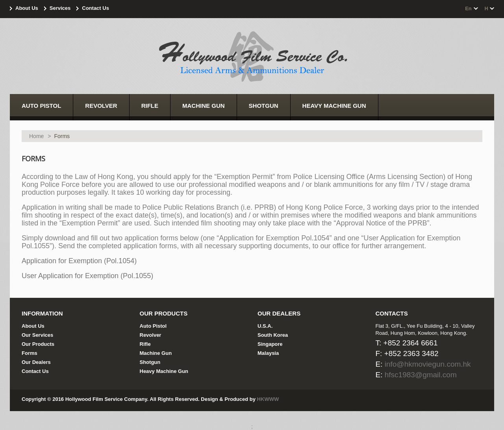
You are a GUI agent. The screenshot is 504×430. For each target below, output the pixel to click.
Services (60, 8)
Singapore (270, 344)
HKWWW (268, 399)
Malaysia (268, 353)
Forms (30, 353)
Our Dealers (36, 362)
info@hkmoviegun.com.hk (428, 364)
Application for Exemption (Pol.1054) (79, 261)
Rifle (145, 344)
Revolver (151, 335)
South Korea (273, 335)
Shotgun (150, 362)
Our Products (38, 344)
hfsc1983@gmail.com (421, 375)
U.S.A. (265, 326)
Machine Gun (156, 353)
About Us (27, 8)
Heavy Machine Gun (164, 371)
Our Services (37, 335)
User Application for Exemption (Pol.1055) (87, 276)
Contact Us (95, 8)
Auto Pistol (153, 326)
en (468, 8)
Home (36, 136)
